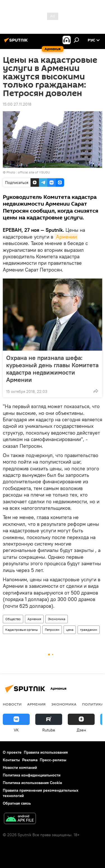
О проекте (12, 752)
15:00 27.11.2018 (17, 104)
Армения (34, 619)
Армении (66, 237)
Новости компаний (20, 767)
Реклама (30, 760)
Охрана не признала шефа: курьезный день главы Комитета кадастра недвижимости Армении (52, 369)
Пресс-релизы (53, 760)
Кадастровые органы (22, 630)
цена (70, 630)
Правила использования (46, 752)
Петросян (52, 630)
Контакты (11, 760)
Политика (93, 704)
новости (12, 704)
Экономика (57, 619)
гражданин (89, 630)
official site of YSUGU (34, 172)
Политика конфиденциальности (32, 775)
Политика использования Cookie (32, 783)
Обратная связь (17, 803)
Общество (13, 619)
